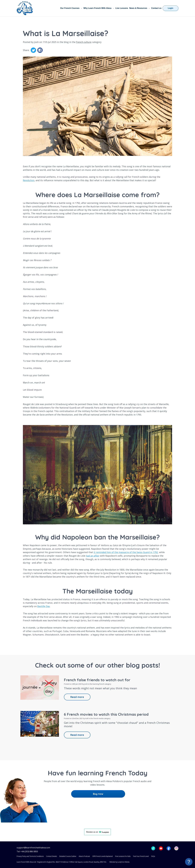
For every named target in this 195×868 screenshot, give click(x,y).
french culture (84, 42)
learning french (98, 684)
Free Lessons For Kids (123, 856)
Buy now (98, 794)
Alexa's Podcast (84, 856)
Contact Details (51, 856)
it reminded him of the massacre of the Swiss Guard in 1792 (126, 552)
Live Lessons (122, 8)
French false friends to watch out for (97, 680)
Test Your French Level (141, 856)
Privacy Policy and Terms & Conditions (30, 856)
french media (98, 718)
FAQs (153, 856)
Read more (77, 697)
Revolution (29, 180)
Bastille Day (44, 606)
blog (66, 42)
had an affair (93, 556)
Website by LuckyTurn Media (119, 862)
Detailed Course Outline (68, 856)
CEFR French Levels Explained (102, 856)
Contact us (156, 8)
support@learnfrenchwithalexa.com (33, 848)
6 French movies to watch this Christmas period (106, 714)
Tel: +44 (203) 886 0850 (27, 852)
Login (171, 8)
